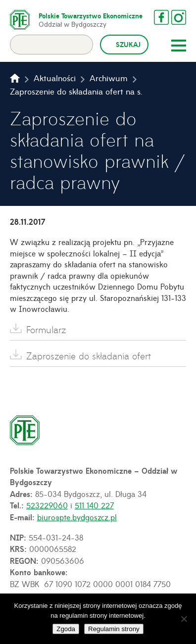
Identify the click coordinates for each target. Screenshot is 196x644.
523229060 (47, 505)
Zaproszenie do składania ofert (89, 356)
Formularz (46, 329)
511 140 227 (94, 505)
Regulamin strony (114, 629)
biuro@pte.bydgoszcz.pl (77, 517)
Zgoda (66, 629)
